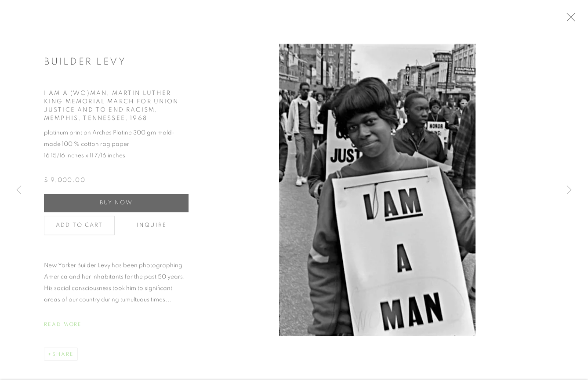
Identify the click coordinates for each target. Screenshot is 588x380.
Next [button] (569, 190)
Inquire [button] (152, 228)
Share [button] (63, 357)
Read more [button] (63, 327)
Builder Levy (85, 65)
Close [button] (577, 20)
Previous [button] (19, 190)
